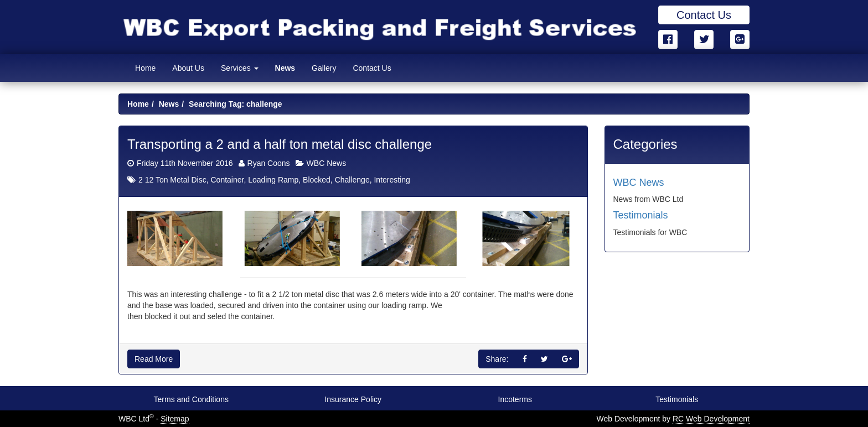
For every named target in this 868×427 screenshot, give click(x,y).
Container (227, 180)
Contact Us (704, 15)
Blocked (317, 180)
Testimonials (641, 215)
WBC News (327, 163)
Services (240, 68)
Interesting (392, 180)
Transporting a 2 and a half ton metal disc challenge (280, 144)
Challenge (352, 180)
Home (145, 68)
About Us (188, 68)
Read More (154, 359)
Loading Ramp (273, 180)
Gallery (324, 68)
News (285, 68)
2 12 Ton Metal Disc (172, 180)
